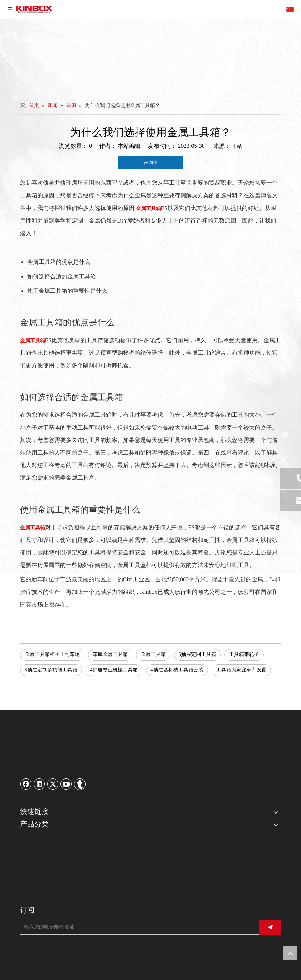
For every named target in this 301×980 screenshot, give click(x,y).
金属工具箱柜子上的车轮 (52, 654)
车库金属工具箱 (110, 654)
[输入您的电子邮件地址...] (138, 927)
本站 (237, 146)
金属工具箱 (153, 654)
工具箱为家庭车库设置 (241, 670)
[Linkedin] (39, 784)
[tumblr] (80, 784)
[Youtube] (66, 784)
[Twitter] (53, 784)
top (290, 953)
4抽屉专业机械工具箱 (114, 670)
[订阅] (270, 927)
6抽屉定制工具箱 (197, 654)
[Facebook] (26, 784)
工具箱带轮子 (244, 654)
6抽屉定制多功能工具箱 (51, 670)
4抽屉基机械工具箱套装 (177, 670)
